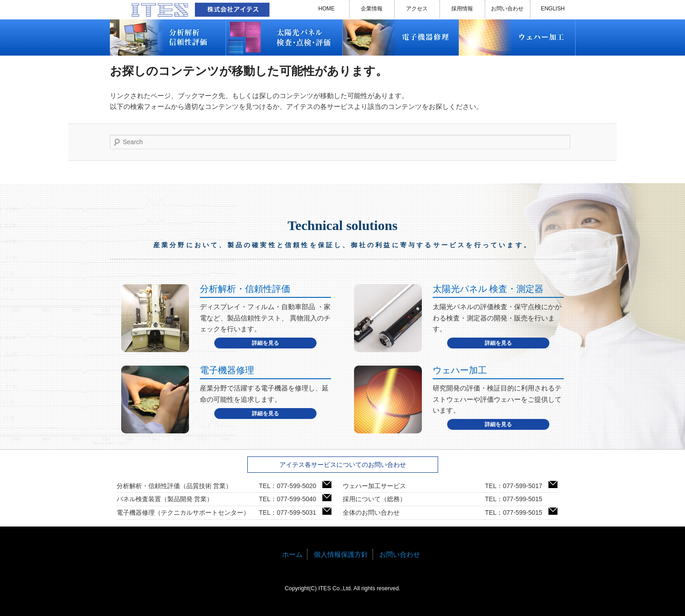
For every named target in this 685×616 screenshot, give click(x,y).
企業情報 (372, 9)
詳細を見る (265, 343)
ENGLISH (553, 9)
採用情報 (462, 9)
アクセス (417, 9)
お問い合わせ (507, 9)
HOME (326, 9)
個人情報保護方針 (341, 554)
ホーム (292, 554)
